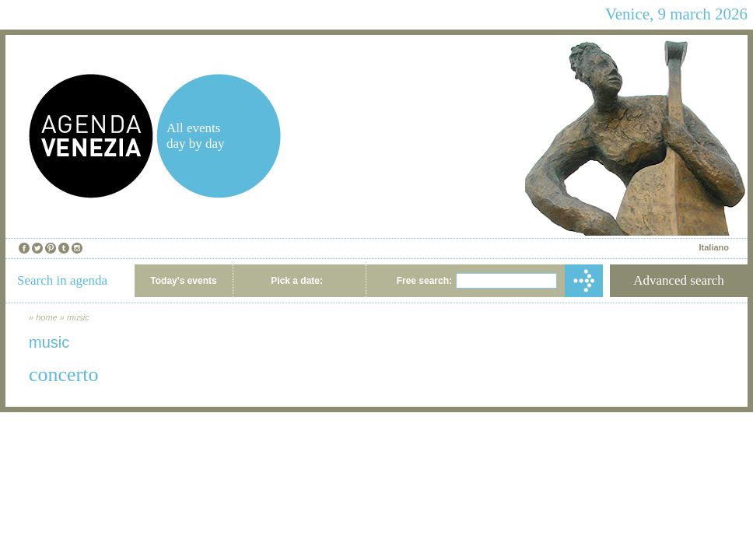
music (78, 317)
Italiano (714, 247)
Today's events (183, 281)
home (47, 317)
